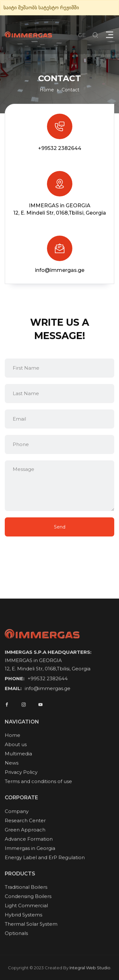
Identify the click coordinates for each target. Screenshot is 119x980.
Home (47, 90)
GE (82, 37)
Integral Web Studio (90, 971)
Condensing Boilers (28, 946)
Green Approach (25, 880)
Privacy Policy (21, 822)
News (12, 813)
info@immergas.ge (60, 270)
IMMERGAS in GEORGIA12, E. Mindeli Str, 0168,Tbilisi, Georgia (60, 209)
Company (17, 861)
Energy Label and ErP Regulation (45, 907)
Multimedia (18, 804)
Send (60, 527)
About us (16, 795)
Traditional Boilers (26, 937)
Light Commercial (26, 956)
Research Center (25, 870)
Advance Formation (29, 889)
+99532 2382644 (60, 148)
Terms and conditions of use (38, 831)
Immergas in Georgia (30, 898)
